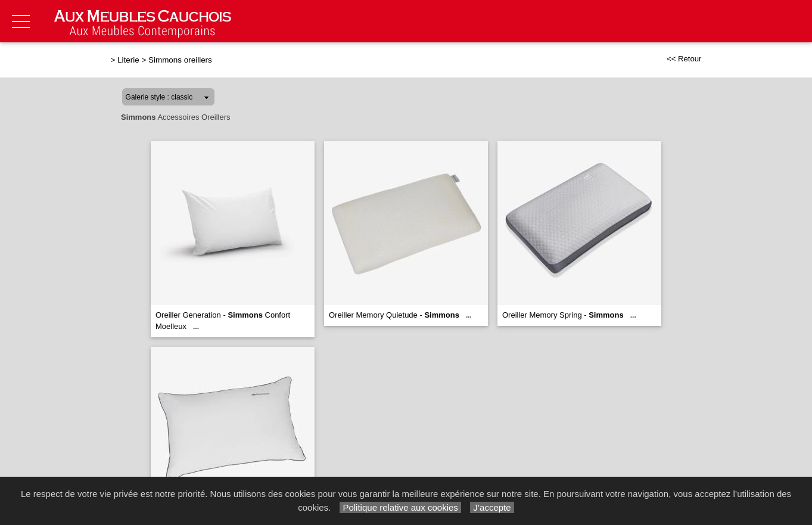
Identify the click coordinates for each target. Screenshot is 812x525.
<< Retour (684, 59)
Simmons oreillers (180, 60)
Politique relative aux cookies (400, 507)
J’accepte (492, 507)
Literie (128, 60)
